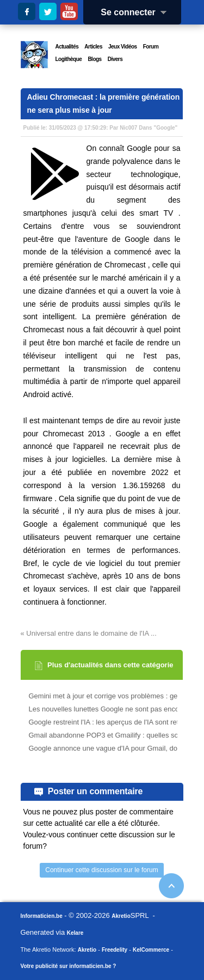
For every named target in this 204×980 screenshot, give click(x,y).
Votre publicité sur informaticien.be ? (69, 966)
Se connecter (137, 12)
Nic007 (128, 128)
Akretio (121, 916)
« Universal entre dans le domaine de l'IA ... (89, 633)
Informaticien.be (42, 916)
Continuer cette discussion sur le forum (101, 870)
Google (165, 128)
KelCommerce (151, 950)
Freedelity (115, 950)
